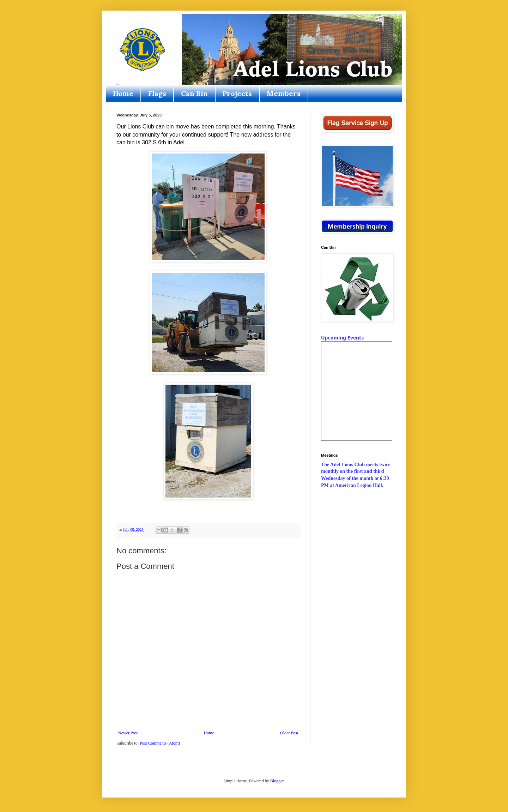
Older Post (289, 733)
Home (123, 93)
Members (284, 93)
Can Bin (194, 93)
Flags (157, 93)
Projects (237, 93)
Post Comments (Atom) (160, 743)
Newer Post (128, 733)
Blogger (277, 781)
